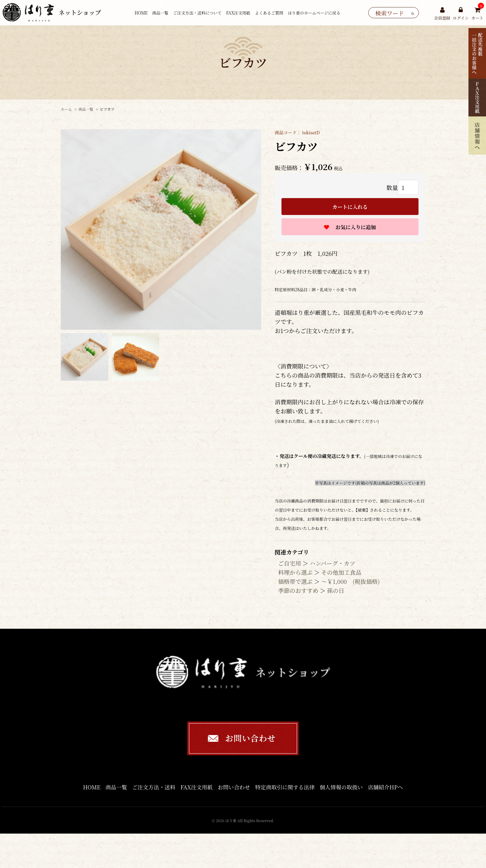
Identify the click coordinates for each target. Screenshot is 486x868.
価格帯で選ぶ (295, 581)
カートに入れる (350, 207)
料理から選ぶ (295, 572)
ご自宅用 (290, 563)
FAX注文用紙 (238, 13)
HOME (141, 13)
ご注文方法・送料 (154, 787)
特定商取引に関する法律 (285, 787)
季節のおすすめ (298, 590)
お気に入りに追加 (355, 227)
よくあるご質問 (269, 13)
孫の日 (336, 590)
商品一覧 (160, 13)
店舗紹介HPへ (385, 787)
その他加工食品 (341, 572)
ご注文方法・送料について (197, 13)
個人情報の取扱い (341, 787)
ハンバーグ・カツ (333, 563)
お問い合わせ (234, 787)
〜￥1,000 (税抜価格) (350, 581)
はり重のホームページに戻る (314, 13)
